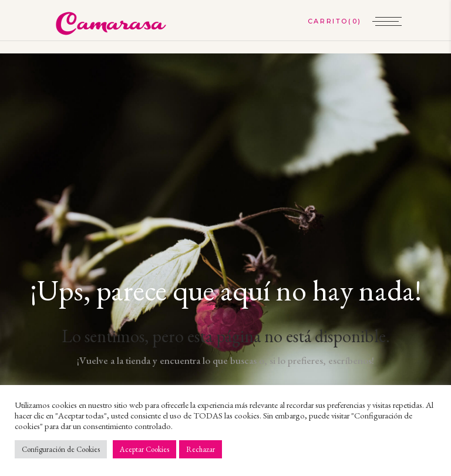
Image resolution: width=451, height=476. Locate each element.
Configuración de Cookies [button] (61, 449)
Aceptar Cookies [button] (144, 449)
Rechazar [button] (201, 449)
